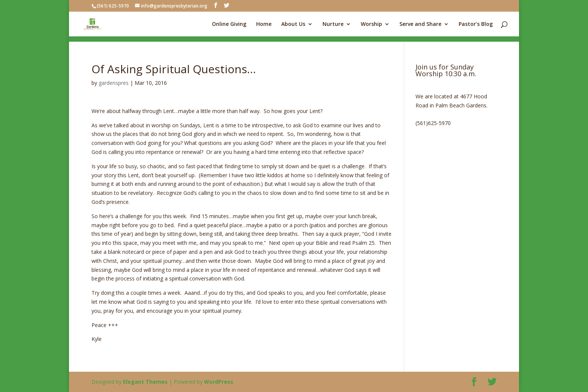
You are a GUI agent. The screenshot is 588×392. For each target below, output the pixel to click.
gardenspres (114, 83)
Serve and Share (420, 24)
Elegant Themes (145, 382)
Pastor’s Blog (476, 24)
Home (264, 24)
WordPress (219, 382)
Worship (371, 24)
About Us (293, 24)
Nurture (333, 24)
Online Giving (229, 24)
